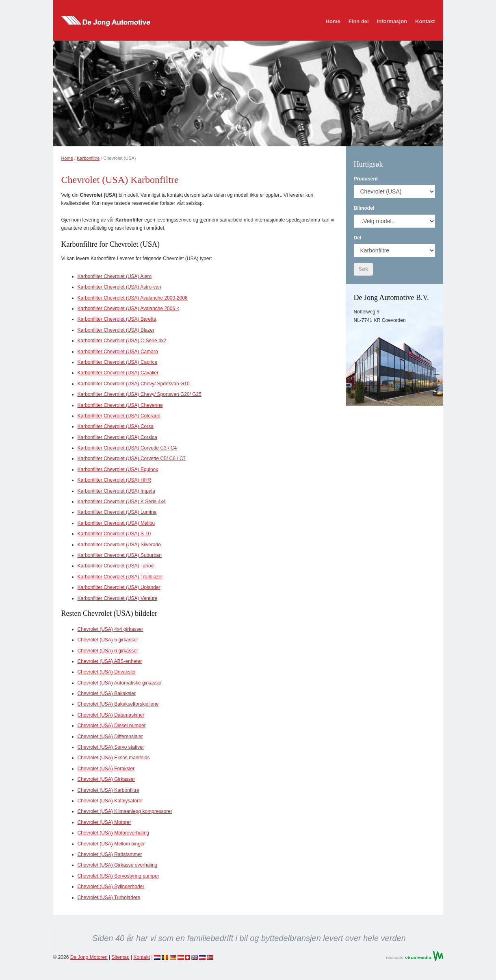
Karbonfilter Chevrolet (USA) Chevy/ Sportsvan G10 (134, 384)
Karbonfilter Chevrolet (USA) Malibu (116, 523)
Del (358, 238)
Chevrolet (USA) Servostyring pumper (118, 876)
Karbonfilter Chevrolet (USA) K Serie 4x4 (122, 502)
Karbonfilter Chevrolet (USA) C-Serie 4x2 (122, 341)
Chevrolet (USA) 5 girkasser (108, 640)
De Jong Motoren (89, 957)
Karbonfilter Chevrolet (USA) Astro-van (119, 287)
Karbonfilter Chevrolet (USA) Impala (116, 491)
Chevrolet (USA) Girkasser (106, 779)
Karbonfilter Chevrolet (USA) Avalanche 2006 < (129, 309)
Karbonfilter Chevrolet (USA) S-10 (114, 534)
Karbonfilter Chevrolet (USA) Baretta (117, 319)
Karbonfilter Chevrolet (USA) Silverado (119, 545)
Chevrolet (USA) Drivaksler (107, 672)
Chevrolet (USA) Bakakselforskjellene (118, 704)
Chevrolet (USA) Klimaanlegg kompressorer (125, 811)
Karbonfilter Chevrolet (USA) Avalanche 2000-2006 (133, 298)
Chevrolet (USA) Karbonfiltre (108, 790)
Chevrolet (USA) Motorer (104, 822)
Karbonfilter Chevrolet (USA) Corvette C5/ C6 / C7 (132, 458)
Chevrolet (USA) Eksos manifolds (114, 758)
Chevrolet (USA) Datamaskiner (111, 715)
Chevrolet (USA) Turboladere (109, 897)
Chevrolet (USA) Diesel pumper (112, 726)
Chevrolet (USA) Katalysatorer (110, 801)
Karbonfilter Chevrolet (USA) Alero (115, 276)
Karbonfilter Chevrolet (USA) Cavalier (118, 373)
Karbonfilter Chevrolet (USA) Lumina (117, 512)
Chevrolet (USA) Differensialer (110, 737)
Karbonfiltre (88, 158)
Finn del (359, 21)
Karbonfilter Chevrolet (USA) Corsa (116, 426)
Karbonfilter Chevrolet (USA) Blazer (116, 330)
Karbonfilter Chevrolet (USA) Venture (118, 598)
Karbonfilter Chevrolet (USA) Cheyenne (120, 405)
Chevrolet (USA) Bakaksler (107, 693)
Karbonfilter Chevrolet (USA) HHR (114, 480)
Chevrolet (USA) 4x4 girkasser (110, 629)
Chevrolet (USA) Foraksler (106, 769)
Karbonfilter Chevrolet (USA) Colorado (119, 416)
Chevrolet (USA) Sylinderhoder (111, 887)
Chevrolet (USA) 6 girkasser (108, 651)
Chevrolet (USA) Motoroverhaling (114, 833)
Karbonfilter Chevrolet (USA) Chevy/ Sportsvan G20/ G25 (140, 394)
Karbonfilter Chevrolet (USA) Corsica (117, 437)
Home (333, 21)
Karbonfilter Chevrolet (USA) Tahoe (116, 566)
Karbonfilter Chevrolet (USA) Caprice (118, 362)
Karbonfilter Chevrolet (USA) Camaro (118, 352)
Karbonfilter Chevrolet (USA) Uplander (119, 587)
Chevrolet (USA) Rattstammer (110, 854)
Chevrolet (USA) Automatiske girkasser (120, 683)
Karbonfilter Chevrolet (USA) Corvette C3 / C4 (127, 448)
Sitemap (121, 957)
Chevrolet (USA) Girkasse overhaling (118, 865)
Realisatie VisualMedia (415, 956)
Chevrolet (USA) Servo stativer (111, 747)
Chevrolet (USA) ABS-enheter (110, 661)
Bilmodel (364, 208)
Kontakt (425, 21)
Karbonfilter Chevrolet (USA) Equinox (118, 469)
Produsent (366, 179)
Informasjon (392, 21)
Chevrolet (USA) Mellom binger (111, 844)
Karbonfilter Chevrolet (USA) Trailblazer (120, 577)
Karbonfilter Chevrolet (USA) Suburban (120, 555)
